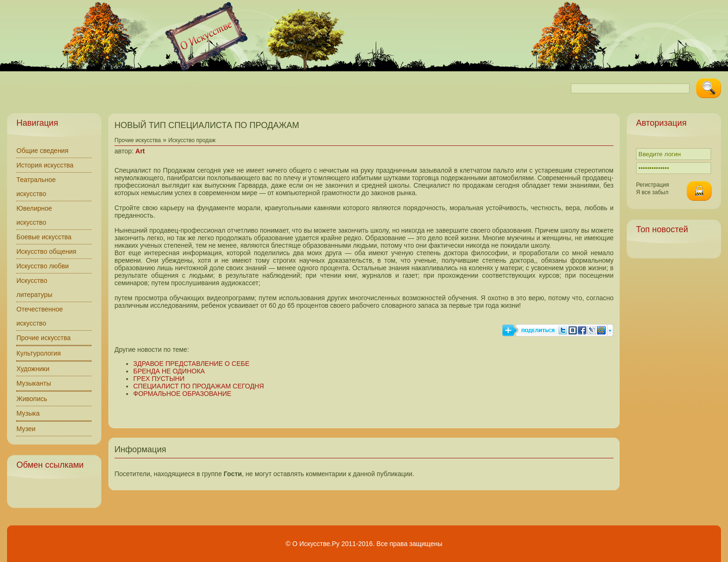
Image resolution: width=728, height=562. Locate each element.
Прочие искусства (44, 338)
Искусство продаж (192, 140)
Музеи (26, 429)
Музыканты (34, 383)
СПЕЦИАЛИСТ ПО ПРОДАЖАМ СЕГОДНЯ (199, 386)
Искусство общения (46, 251)
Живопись (32, 399)
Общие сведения (42, 151)
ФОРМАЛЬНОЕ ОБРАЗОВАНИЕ (182, 394)
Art (140, 151)
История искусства (45, 165)
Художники (33, 369)
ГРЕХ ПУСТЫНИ (159, 379)
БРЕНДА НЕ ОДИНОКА (169, 371)
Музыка (28, 413)
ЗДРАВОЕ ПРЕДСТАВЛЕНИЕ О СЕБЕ (191, 364)
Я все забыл (652, 192)
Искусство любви (43, 266)
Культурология (39, 353)
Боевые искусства (44, 237)
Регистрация (652, 185)
